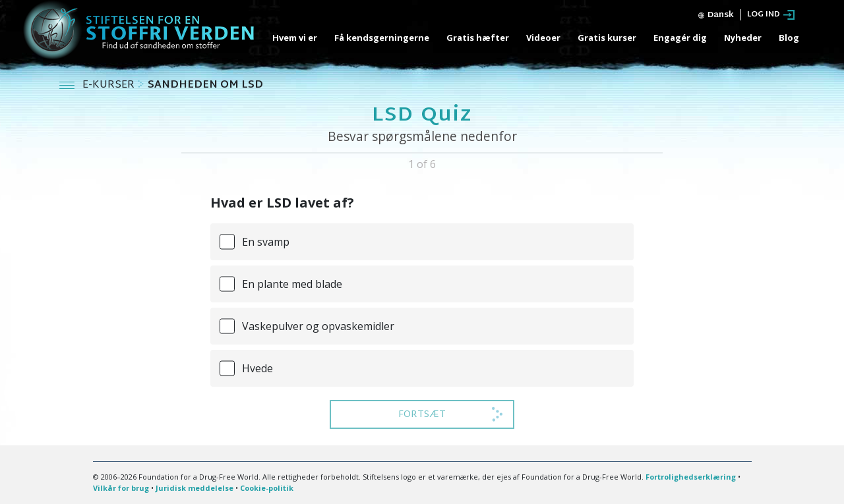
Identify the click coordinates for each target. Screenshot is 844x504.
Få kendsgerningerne (382, 38)
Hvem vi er (295, 38)
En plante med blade (292, 284)
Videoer (543, 38)
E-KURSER (110, 85)
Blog (789, 38)
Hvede (257, 368)
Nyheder (743, 38)
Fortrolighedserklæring (691, 477)
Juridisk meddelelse (195, 488)
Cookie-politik (267, 488)
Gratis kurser (607, 38)
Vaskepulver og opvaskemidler (318, 326)
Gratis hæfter (478, 38)
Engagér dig (680, 38)
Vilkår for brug (121, 488)
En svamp (266, 242)
